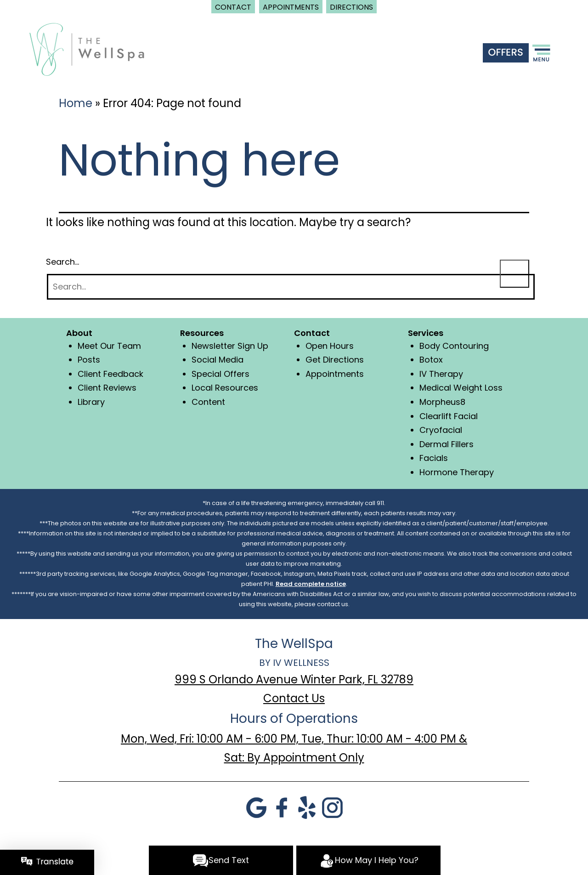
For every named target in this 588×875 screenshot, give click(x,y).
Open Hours (330, 346)
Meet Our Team (109, 346)
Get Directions (335, 360)
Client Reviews (107, 388)
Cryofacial (441, 430)
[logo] (87, 48)
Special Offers (220, 374)
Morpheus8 (442, 402)
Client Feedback (110, 374)
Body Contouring (454, 346)
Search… (62, 262)
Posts (89, 360)
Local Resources (225, 388)
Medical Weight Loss (461, 388)
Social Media (218, 360)
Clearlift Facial (449, 416)
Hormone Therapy (457, 472)
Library (91, 402)
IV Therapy (441, 374)
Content (208, 402)
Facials (434, 458)
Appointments (335, 374)
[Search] (291, 287)
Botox (431, 360)
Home (76, 103)
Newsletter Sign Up (230, 346)
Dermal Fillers (447, 444)
